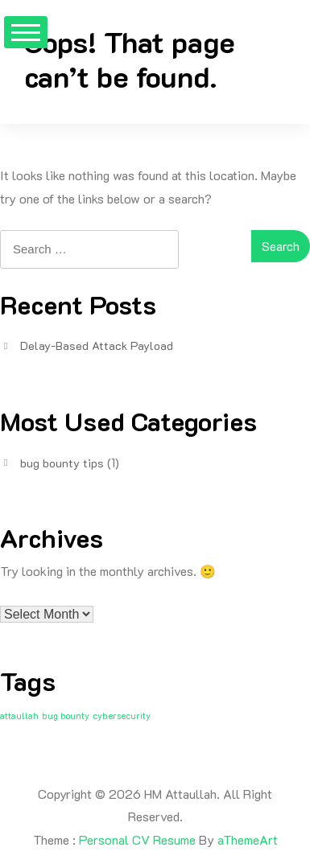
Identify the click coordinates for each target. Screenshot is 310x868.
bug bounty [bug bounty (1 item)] (66, 716)
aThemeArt (248, 839)
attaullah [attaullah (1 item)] (19, 716)
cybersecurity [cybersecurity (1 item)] (122, 716)
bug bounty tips (62, 463)
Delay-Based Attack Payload (97, 346)
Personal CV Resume (137, 839)
